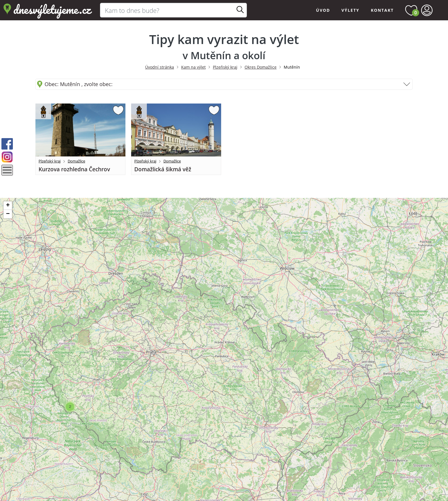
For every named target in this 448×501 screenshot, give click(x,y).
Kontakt (382, 10)
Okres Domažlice (261, 67)
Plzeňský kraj (225, 67)
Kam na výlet (193, 67)
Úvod (323, 10)
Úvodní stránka (160, 67)
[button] (70, 407)
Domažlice (76, 161)
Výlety (350, 10)
